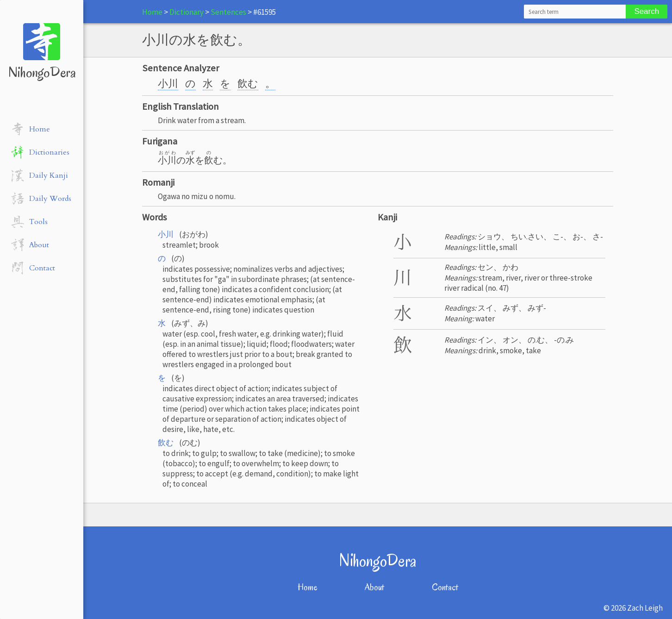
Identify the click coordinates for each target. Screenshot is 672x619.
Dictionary (187, 12)
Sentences (228, 12)
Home (152, 12)
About (374, 587)
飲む (248, 83)
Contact (445, 587)
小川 (168, 83)
